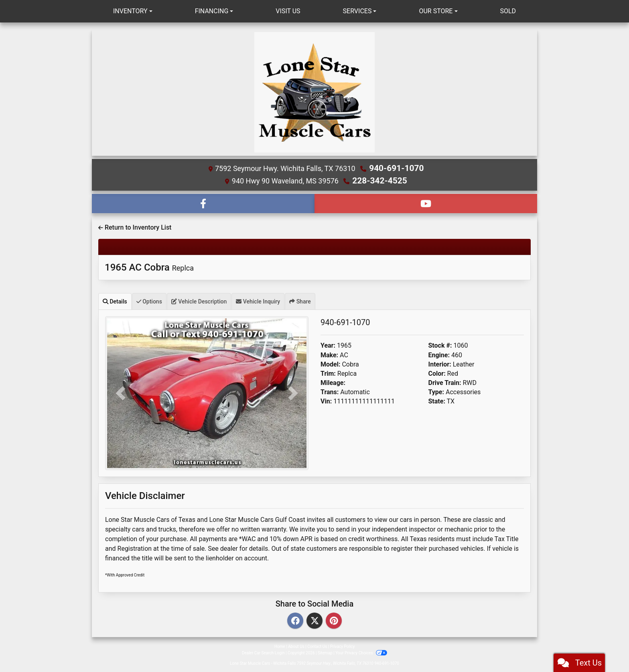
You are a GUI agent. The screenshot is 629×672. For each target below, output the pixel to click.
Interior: (440, 363)
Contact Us (317, 645)
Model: (330, 363)
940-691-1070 (397, 168)
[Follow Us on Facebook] (203, 202)
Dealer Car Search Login (263, 652)
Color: (437, 372)
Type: (436, 391)
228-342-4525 (380, 180)
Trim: (328, 372)
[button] (120, 392)
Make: (329, 354)
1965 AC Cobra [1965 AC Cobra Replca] (149, 266)
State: (437, 400)
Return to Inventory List (135, 226)
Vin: (326, 400)
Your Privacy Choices (361, 652)
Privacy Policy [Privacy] (343, 645)
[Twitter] (314, 620)
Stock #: (440, 345)
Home (280, 645)
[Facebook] (295, 620)
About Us (296, 645)
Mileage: (333, 382)
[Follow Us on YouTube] (426, 202)
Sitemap (325, 652)
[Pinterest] (334, 620)
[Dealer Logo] (314, 92)
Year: (328, 345)
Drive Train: (445, 382)
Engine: (439, 354)
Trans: (330, 391)
